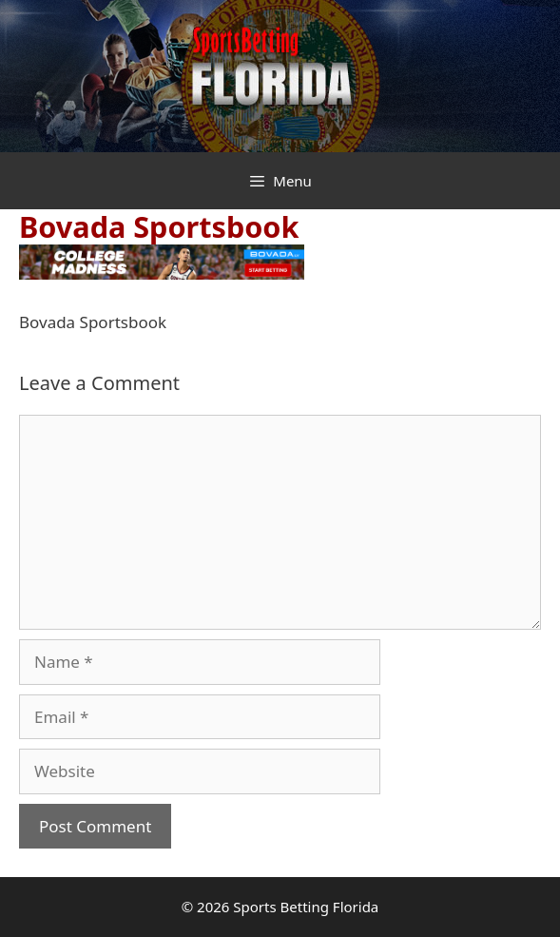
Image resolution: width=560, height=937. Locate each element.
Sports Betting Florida (306, 907)
